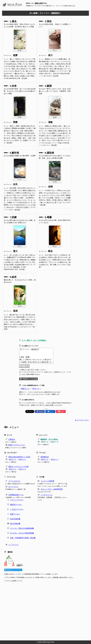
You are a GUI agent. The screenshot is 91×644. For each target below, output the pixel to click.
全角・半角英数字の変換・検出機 (23, 538)
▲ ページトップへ (82, 420)
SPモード (36, 389)
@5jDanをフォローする (13, 570)
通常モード (25, 389)
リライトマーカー (17, 500)
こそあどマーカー (17, 509)
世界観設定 (45, 457)
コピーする (24, 366)
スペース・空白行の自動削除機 (22, 528)
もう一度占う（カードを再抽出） (35, 340)
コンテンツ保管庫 (47, 481)
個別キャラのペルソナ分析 (18, 467)
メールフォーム (46, 495)
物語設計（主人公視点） (50, 439)
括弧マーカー (15, 514)
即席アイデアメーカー (17, 445)
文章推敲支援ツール (16, 495)
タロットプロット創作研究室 (52, 489)
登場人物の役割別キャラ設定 (19, 457)
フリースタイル (14, 481)
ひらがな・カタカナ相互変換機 (22, 533)
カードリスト (13, 487)
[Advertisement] (47, 610)
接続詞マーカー (16, 505)
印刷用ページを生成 (30, 379)
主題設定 (12, 439)
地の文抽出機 (15, 524)
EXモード (55, 442)
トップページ (13, 545)
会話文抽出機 (15, 519)
